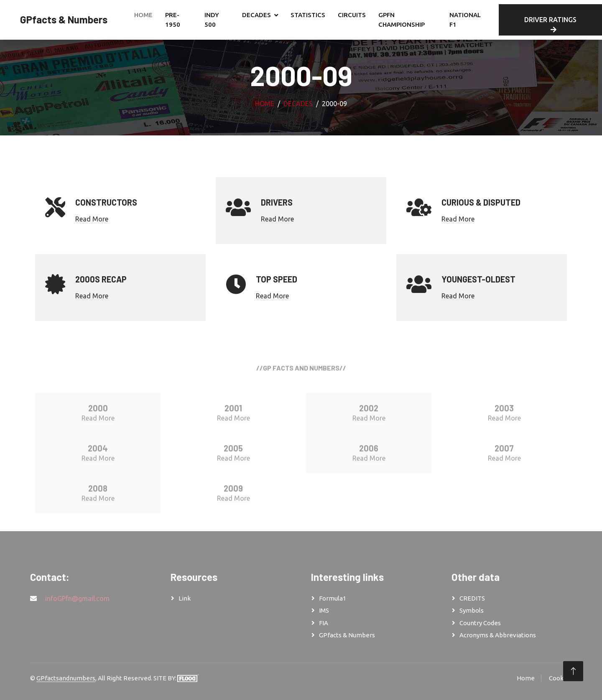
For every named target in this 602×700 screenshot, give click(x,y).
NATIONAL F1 (465, 20)
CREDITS (472, 598)
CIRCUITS (352, 15)
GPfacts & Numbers (347, 635)
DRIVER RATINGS (550, 24)
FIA (324, 623)
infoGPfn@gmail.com (77, 598)
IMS (324, 610)
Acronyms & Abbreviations (498, 635)
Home (143, 15)
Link (185, 598)
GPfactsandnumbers (66, 678)
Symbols (472, 610)
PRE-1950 (173, 20)
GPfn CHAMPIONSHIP (402, 20)
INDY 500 (212, 20)
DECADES (256, 15)
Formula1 (333, 598)
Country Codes (480, 623)
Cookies (560, 678)
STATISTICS (308, 15)
